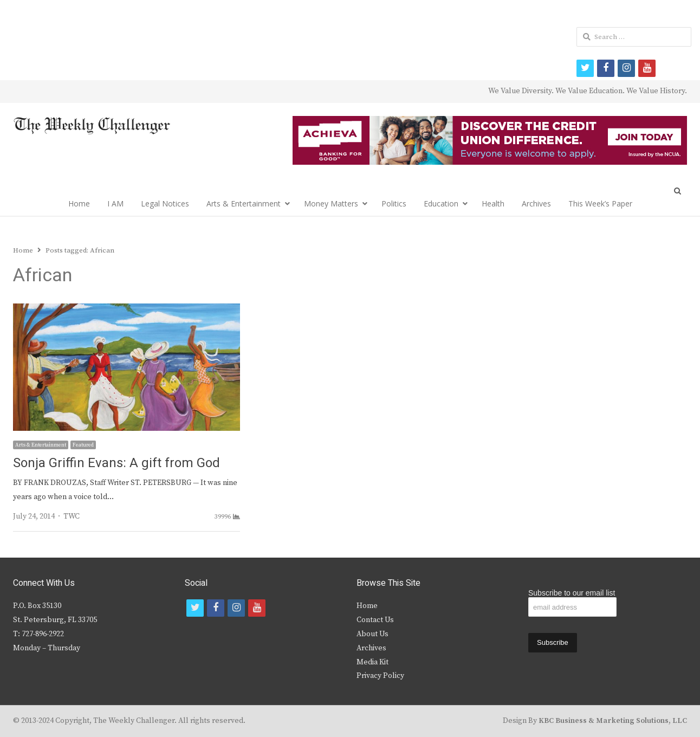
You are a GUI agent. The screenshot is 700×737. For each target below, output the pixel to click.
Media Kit (372, 662)
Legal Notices (165, 203)
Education (441, 203)
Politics (394, 203)
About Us (372, 634)
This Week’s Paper (600, 203)
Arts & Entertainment (244, 203)
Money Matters (331, 203)
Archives (536, 203)
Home (79, 203)
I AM (115, 203)
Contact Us (375, 620)
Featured (83, 445)
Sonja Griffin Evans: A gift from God (116, 463)
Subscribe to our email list (572, 593)
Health (493, 203)
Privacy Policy (380, 676)
